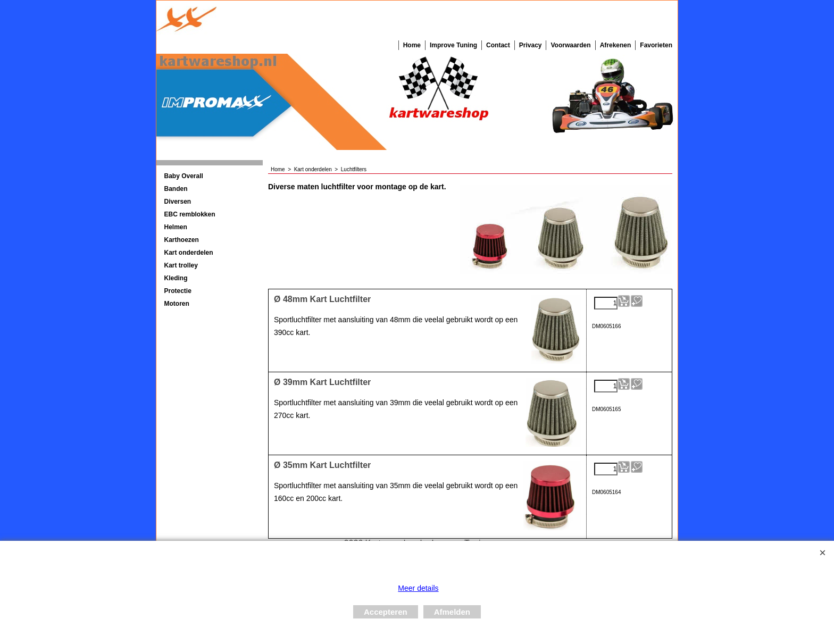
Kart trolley (181, 265)
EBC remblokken (190, 214)
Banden (176, 189)
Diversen (178, 202)
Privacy (531, 45)
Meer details (418, 588)
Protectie (178, 291)
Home (412, 45)
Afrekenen (616, 45)
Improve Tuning (453, 45)
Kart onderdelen (189, 253)
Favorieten (656, 45)
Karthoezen (182, 240)
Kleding (176, 278)
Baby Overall (184, 176)
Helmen (176, 227)
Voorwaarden (570, 45)
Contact (498, 45)
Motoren (177, 304)
